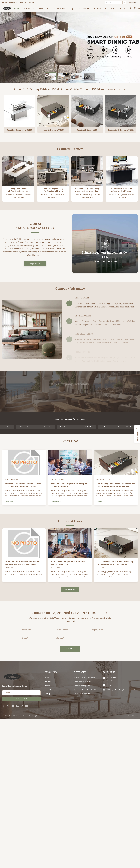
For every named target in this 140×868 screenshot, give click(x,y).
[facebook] (4, 706)
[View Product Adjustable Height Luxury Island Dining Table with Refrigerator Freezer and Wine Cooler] (53, 171)
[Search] (124, 3)
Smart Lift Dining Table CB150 (84, 678)
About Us (44, 9)
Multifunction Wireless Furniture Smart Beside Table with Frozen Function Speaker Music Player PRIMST (42, 427)
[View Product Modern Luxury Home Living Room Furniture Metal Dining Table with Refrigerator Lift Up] (87, 171)
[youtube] (13, 706)
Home (17, 9)
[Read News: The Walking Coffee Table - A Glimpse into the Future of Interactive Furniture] (116, 463)
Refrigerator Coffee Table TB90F (85, 690)
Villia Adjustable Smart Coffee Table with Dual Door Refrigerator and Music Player (83, 427)
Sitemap (47, 694)
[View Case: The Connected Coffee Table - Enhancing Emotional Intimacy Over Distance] (116, 545)
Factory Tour (60, 9)
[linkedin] (17, 706)
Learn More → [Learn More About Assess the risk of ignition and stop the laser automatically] (56, 502)
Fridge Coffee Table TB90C (83, 694)
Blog (123, 9)
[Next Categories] (124, 89)
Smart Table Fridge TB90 (82, 686)
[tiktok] (22, 706)
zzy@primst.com (28, 2)
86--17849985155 (11, 2)
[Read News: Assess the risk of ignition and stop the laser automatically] (70, 463)
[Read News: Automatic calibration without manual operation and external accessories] (24, 463)
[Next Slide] (100, 76)
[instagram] (27, 706)
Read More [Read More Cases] (70, 591)
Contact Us (100, 9)
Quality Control (81, 9)
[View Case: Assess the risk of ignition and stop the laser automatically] (70, 545)
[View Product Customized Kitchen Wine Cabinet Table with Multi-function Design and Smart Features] (122, 171)
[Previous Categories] (119, 89)
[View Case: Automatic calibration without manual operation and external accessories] (24, 545)
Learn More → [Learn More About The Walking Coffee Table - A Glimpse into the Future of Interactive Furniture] (102, 502)
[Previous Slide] (40, 76)
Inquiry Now (35, 264)
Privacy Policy (131, 716)
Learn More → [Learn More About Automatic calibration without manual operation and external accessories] (10, 502)
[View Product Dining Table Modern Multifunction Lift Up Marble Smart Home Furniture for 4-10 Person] (18, 171)
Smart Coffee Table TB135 (83, 682)
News (113, 9)
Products (29, 9)
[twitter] (8, 706)
